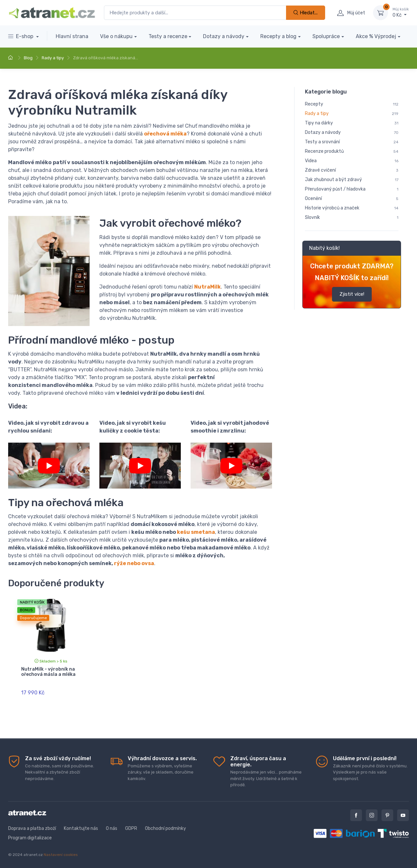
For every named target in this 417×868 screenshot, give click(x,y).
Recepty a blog (278, 36)
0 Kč (401, 12)
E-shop (21, 36)
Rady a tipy (53, 58)
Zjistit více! (352, 294)
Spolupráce (326, 36)
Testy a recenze (168, 36)
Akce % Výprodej (376, 36)
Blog (28, 58)
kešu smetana (196, 532)
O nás (112, 828)
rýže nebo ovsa (134, 563)
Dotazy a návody (224, 36)
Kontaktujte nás (81, 828)
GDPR (131, 828)
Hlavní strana (72, 36)
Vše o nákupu (116, 36)
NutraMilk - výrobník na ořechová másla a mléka (48, 672)
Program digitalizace (30, 838)
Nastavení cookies (61, 855)
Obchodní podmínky (165, 828)
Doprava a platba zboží (32, 828)
